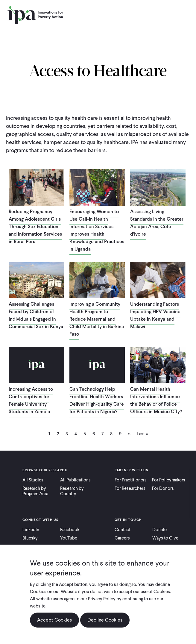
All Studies (33, 480)
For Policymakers (169, 480)
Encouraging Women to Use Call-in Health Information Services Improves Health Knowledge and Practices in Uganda (97, 230)
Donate (159, 530)
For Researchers (130, 488)
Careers (122, 538)
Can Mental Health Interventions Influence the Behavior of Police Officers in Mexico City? (156, 400)
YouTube (69, 538)
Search (173, 15)
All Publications (75, 480)
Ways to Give (165, 538)
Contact (123, 530)
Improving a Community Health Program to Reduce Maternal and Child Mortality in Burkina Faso (97, 319)
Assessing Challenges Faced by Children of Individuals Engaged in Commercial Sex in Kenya (36, 315)
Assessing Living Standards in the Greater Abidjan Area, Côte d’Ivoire (157, 223)
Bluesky (30, 538)
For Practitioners (131, 480)
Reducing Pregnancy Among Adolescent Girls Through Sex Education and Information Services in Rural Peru (35, 226)
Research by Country (72, 491)
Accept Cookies (54, 620)
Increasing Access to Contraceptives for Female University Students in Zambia (31, 400)
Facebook (70, 530)
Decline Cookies (105, 620)
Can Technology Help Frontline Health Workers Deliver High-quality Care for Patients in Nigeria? (97, 400)
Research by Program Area (35, 491)
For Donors (163, 488)
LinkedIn (31, 530)
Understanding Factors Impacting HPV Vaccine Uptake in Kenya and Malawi (155, 315)
